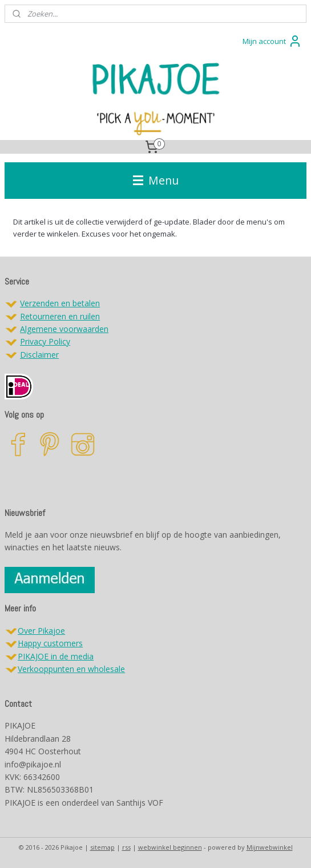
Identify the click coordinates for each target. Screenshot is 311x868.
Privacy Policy (45, 341)
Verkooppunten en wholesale (71, 669)
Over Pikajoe (41, 631)
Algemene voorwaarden (64, 329)
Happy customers (50, 643)
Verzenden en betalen (60, 303)
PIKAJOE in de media (56, 656)
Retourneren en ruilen (60, 316)
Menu (156, 180)
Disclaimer (39, 355)
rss (126, 847)
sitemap (102, 847)
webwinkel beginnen (170, 847)
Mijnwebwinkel (270, 847)
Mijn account (272, 41)
